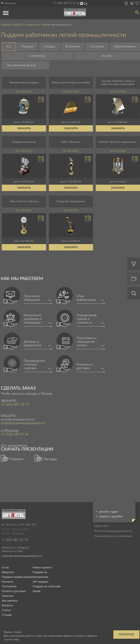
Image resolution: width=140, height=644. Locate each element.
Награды (50, 46)
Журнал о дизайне (111, 516)
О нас (5, 567)
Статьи (6, 610)
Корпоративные (125, 46)
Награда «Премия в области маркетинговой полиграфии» (118, 83)
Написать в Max (82, 3)
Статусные (97, 46)
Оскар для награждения (71, 201)
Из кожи (107, 56)
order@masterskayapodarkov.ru (86, 4)
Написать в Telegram (78, 3)
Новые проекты (42, 567)
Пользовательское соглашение (113, 536)
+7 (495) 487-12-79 (64, 3)
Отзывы (7, 615)
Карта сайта (101, 526)
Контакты (8, 582)
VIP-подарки (40, 582)
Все (9, 46)
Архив (36, 591)
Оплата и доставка (14, 591)
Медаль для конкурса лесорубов (71, 83)
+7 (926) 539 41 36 (15, 434)
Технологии (9, 586)
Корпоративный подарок (24, 83)
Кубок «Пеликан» (71, 142)
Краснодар (10, 3)
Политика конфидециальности (113, 531)
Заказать (24, 128)
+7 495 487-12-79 (15, 540)
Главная (5, 25)
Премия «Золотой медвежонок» (118, 142)
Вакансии (8, 572)
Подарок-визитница (24, 142)
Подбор (16, 25)
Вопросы (7, 605)
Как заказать (10, 601)
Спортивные (37, 56)
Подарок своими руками (17, 577)
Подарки (27, 46)
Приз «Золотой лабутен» (24, 201)
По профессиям (31, 25)
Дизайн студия (108, 512)
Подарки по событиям (47, 586)
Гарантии (8, 596)
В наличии (72, 46)
